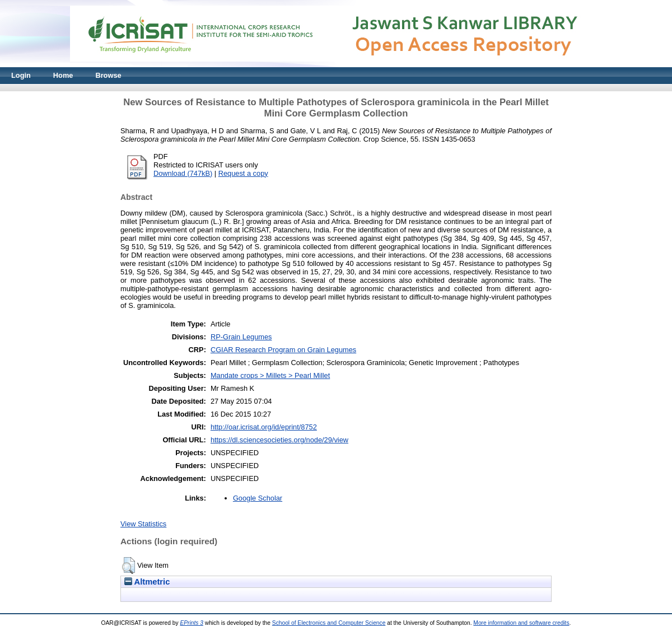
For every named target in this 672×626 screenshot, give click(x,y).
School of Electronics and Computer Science (329, 623)
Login (21, 75)
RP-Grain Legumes (241, 337)
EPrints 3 (192, 623)
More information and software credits (521, 623)
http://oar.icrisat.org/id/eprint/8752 (264, 427)
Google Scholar (258, 498)
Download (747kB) (183, 173)
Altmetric (147, 582)
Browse (108, 75)
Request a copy (243, 173)
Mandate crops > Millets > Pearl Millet (270, 375)
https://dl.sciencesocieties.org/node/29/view (279, 440)
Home (63, 75)
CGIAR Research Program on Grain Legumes (283, 350)
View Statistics (143, 524)
